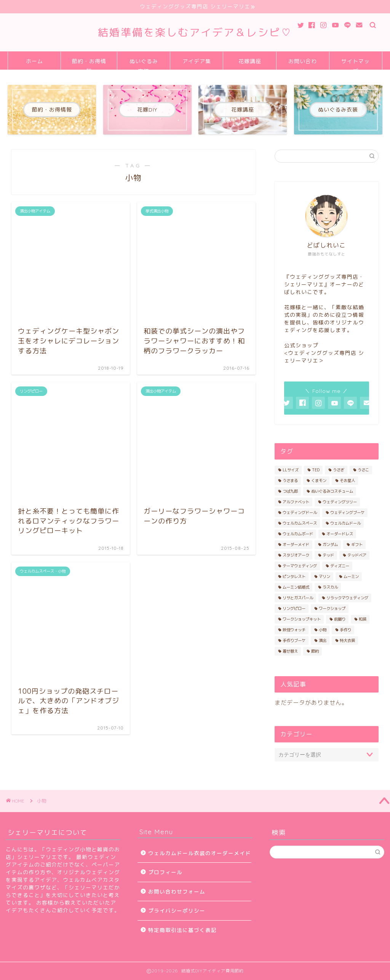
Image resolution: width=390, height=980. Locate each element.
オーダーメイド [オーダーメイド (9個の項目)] (296, 544)
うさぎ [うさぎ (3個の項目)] (339, 470)
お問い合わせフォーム (177, 891)
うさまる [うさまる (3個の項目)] (290, 480)
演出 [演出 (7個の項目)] (323, 640)
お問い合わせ (303, 64)
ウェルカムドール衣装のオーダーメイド (200, 853)
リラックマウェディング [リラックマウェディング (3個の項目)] (347, 598)
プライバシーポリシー (177, 911)
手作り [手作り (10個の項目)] (345, 630)
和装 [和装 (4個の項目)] (363, 619)
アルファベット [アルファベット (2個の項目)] (296, 502)
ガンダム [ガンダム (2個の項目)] (330, 544)
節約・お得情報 (89, 64)
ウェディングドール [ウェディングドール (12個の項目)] (300, 512)
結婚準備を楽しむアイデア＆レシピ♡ (195, 32)
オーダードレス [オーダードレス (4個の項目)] (340, 534)
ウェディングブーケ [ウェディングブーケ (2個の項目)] (347, 512)
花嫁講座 (250, 61)
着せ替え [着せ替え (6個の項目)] (290, 651)
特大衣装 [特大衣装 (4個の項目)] (347, 640)
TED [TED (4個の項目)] (316, 470)
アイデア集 (197, 61)
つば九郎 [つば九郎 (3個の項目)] (290, 491)
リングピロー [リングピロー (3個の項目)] (294, 608)
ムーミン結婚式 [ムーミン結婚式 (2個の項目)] (296, 587)
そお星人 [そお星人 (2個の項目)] (347, 480)
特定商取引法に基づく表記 (182, 930)
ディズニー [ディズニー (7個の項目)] (340, 566)
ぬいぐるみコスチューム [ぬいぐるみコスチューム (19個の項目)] (332, 491)
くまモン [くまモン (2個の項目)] (319, 480)
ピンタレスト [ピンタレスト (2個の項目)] (294, 576)
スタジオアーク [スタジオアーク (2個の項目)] (296, 555)
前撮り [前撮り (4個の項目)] (340, 619)
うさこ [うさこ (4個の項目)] (363, 470)
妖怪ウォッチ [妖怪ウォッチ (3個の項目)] (294, 630)
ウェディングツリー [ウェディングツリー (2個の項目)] (340, 502)
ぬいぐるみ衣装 (144, 64)
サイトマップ (356, 64)
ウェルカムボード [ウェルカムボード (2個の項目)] (298, 534)
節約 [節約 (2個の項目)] (315, 651)
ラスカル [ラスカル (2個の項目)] (330, 587)
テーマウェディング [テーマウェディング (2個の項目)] (300, 566)
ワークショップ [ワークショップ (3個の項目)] (332, 608)
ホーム (34, 61)
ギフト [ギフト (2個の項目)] (357, 544)
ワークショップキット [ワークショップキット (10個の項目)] (302, 619)
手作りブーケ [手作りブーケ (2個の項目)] (294, 640)
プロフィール (165, 872)
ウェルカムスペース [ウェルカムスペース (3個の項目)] (300, 523)
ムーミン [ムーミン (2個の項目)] (351, 576)
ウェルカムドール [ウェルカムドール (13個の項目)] (345, 523)
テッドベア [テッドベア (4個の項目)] (357, 555)
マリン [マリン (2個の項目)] (324, 576)
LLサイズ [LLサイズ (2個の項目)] (291, 470)
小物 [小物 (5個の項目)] (323, 630)
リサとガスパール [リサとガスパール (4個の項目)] (298, 598)
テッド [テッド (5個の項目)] (328, 555)
